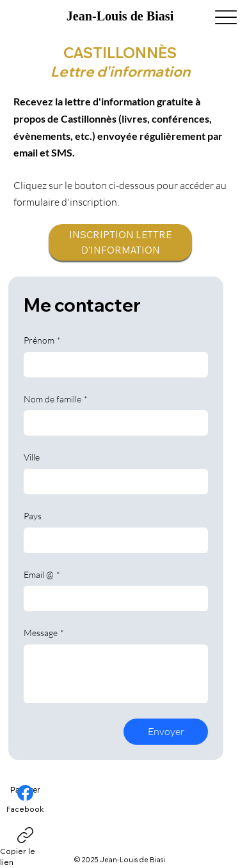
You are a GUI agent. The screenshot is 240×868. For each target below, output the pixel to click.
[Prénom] (112, 365)
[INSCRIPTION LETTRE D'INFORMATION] (120, 242)
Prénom (42, 340)
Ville (32, 457)
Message (44, 633)
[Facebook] (25, 800)
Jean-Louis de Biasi (120, 16)
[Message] (116, 674)
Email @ (42, 575)
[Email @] (112, 598)
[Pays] (112, 540)
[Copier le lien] (25, 848)
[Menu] (226, 18)
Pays (33, 516)
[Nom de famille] (112, 423)
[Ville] (112, 482)
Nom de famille (56, 399)
